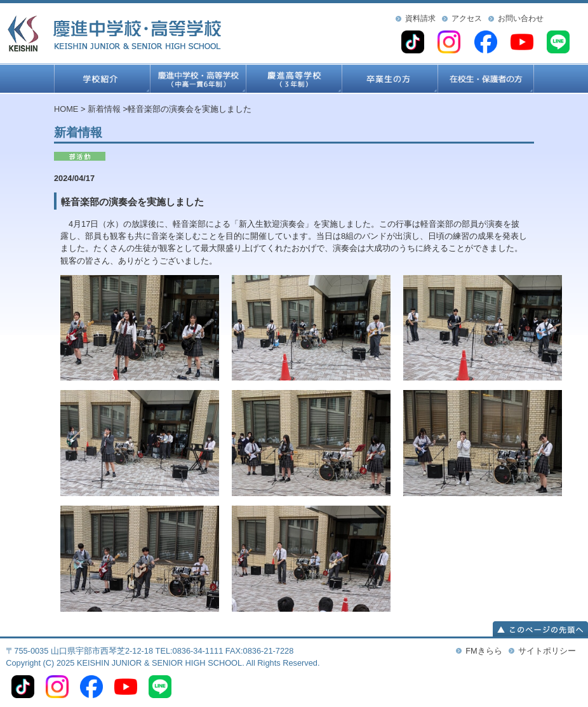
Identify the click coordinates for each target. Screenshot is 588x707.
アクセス (467, 18)
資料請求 (420, 18)
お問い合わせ (521, 18)
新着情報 (104, 109)
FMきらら (484, 651)
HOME (66, 109)
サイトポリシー (547, 651)
